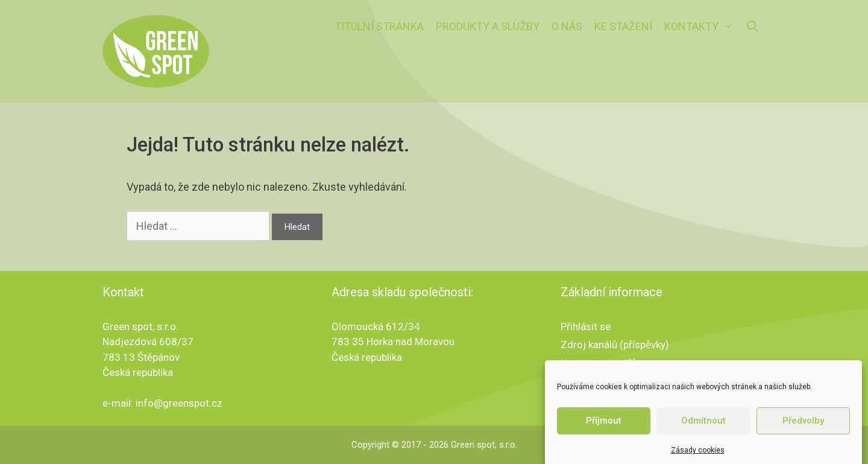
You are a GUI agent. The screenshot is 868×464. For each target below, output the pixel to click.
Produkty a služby (488, 26)
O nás (567, 26)
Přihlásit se (586, 326)
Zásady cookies (698, 454)
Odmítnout (703, 425)
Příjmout (604, 425)
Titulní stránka (379, 26)
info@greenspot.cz (179, 403)
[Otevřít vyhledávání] (753, 27)
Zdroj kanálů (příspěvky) (615, 345)
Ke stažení (623, 26)
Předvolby (803, 425)
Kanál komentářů (599, 363)
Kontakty (702, 27)
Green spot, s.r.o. (484, 445)
